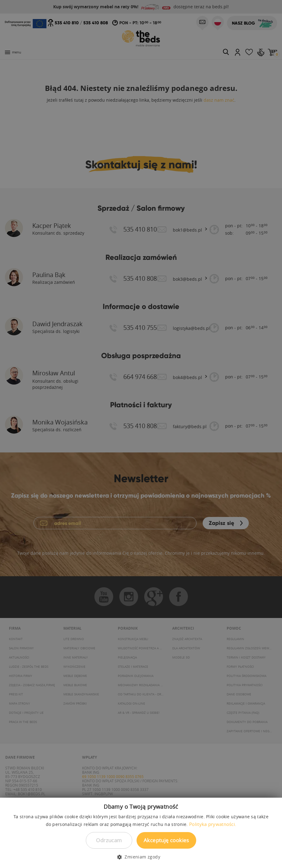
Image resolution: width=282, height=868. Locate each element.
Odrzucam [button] (109, 840)
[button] (141, 857)
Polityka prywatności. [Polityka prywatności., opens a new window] (213, 824)
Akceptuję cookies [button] (166, 840)
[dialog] (141, 434)
